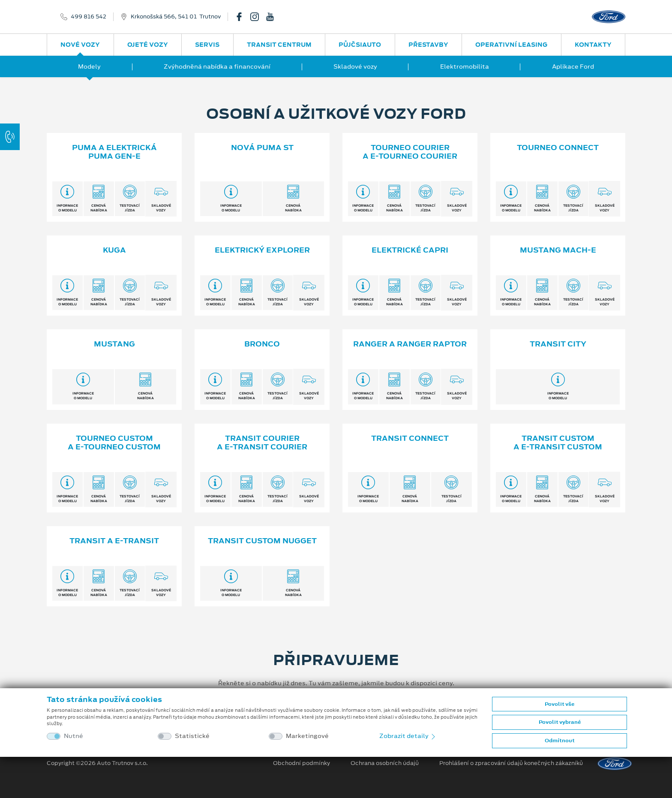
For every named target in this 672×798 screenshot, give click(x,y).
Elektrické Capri (410, 250)
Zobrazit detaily (408, 736)
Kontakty (593, 45)
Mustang (114, 344)
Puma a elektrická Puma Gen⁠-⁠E (114, 152)
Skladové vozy (355, 66)
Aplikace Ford (573, 66)
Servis (207, 45)
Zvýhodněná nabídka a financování (217, 66)
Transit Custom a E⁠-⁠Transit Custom (558, 443)
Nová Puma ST (262, 148)
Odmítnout (560, 741)
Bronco (262, 344)
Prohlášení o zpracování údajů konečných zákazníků (511, 763)
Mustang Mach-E (558, 250)
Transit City (558, 344)
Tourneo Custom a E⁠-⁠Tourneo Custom (114, 443)
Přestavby (428, 45)
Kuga (114, 250)
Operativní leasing (511, 45)
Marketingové (307, 736)
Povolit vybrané (560, 722)
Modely (89, 66)
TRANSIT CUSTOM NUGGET (262, 541)
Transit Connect (410, 438)
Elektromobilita (465, 66)
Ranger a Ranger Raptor (410, 344)
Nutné (73, 736)
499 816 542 (88, 17)
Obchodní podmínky (301, 763)
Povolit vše (559, 704)
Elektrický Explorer (262, 250)
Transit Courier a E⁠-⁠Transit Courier (262, 443)
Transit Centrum (279, 45)
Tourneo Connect (558, 148)
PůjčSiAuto (360, 45)
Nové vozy (80, 45)
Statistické (192, 736)
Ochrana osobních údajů (385, 763)
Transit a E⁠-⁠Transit (114, 541)
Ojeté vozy (148, 45)
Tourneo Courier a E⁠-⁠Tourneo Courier (410, 152)
